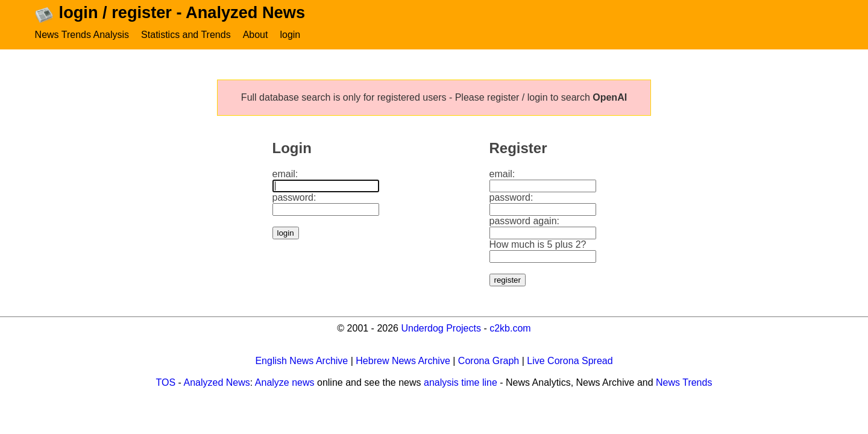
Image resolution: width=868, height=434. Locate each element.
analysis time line (461, 382)
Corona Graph (489, 361)
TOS (166, 382)
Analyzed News (217, 382)
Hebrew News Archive (403, 361)
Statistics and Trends (186, 35)
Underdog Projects (441, 328)
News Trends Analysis (82, 35)
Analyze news (285, 382)
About (256, 35)
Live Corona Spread (570, 361)
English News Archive (301, 361)
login (290, 35)
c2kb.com (510, 328)
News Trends (684, 382)
